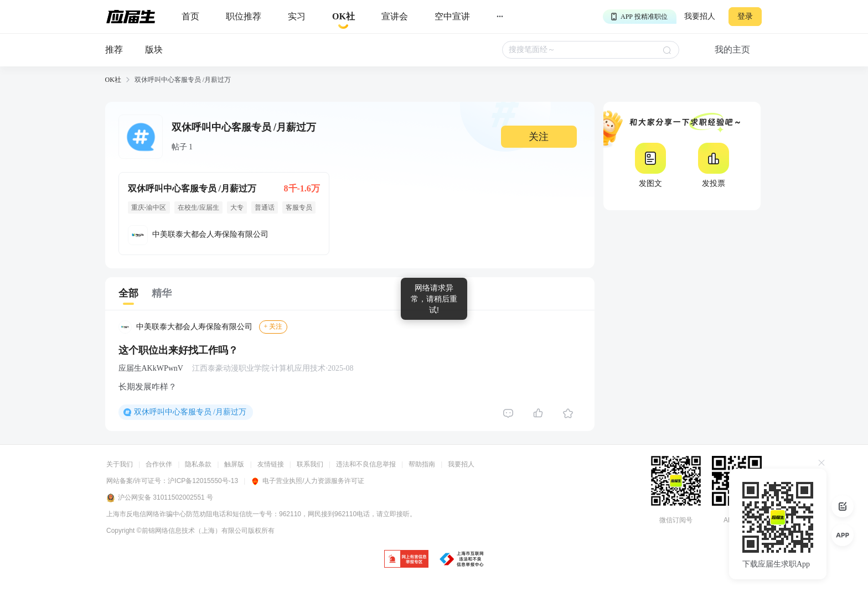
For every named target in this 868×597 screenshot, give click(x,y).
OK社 (113, 80)
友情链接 (271, 464)
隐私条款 (198, 464)
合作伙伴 (159, 464)
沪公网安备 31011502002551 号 (160, 498)
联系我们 (310, 464)
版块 (154, 50)
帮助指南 (422, 464)
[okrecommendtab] (343, 17)
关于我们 (120, 464)
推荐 (114, 50)
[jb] (406, 560)
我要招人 (700, 16)
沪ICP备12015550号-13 (203, 481)
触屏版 (234, 464)
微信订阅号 (676, 520)
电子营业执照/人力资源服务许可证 (307, 481)
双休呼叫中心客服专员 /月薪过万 (190, 412)
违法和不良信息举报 (366, 464)
